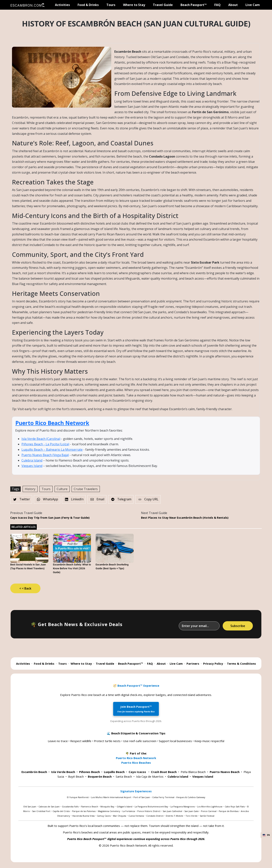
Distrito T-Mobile (174, 816)
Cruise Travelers (86, 489)
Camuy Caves (104, 816)
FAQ (217, 5)
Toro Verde (192, 816)
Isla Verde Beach (63, 772)
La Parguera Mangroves (183, 806)
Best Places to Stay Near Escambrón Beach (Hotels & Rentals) (185, 518)
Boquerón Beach (100, 776)
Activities (62, 5)
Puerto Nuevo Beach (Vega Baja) (45, 455)
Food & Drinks (88, 5)
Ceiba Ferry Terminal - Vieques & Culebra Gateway (179, 797)
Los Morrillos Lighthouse (210, 806)
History (30, 489)
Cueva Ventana (136, 816)
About (233, 5)
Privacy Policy (213, 664)
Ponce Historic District (149, 811)
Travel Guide (163, 5)
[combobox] (266, 835)
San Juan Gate (192, 811)
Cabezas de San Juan (49, 806)
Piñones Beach (89, 772)
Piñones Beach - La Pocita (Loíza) (45, 444)
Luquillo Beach (114, 772)
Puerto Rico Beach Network (52, 423)
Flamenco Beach (89, 806)
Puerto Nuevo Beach (225, 772)
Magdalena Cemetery (109, 811)
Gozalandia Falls (70, 806)
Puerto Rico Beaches (136, 763)
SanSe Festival (207, 816)
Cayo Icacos (137, 772)
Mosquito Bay (107, 806)
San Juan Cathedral (172, 811)
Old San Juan (30, 806)
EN (266, 835)
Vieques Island (32, 466)
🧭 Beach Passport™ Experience (136, 686)
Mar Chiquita (120, 816)
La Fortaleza (129, 811)
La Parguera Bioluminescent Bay (151, 806)
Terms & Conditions (241, 664)
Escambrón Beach (34, 772)
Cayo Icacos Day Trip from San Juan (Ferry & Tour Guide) (50, 518)
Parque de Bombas (229, 811)
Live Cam (253, 5)
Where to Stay (134, 5)
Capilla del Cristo (61, 811)
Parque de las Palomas (84, 811)
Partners (193, 664)
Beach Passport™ (194, 5)
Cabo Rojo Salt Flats (235, 806)
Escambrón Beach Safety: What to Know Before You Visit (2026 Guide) (72, 568)
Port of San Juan (142, 797)
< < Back (25, 588)
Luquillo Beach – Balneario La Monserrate (52, 450)
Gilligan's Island (124, 806)
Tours (111, 5)
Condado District (155, 816)
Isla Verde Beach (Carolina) (41, 439)
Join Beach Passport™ (136, 709)
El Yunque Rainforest (78, 797)
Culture (62, 489)
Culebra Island (32, 460)
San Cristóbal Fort (41, 811)
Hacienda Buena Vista (83, 816)
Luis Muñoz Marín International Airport (111, 797)
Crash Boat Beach (164, 772)
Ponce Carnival (209, 811)
